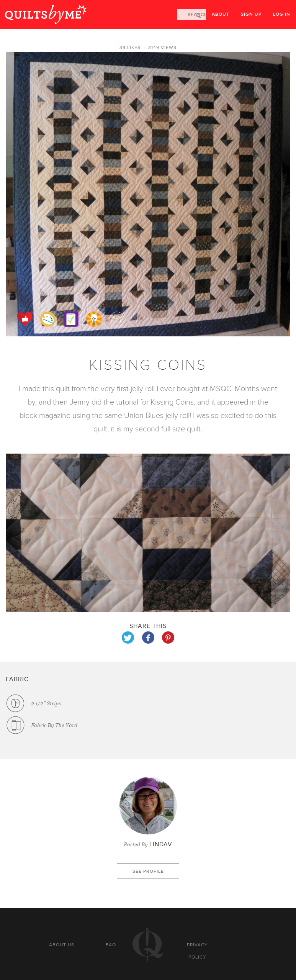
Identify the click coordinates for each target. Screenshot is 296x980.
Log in (282, 14)
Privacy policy (197, 951)
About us (62, 945)
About (221, 14)
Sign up (251, 14)
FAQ (111, 945)
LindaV (161, 844)
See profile (148, 871)
